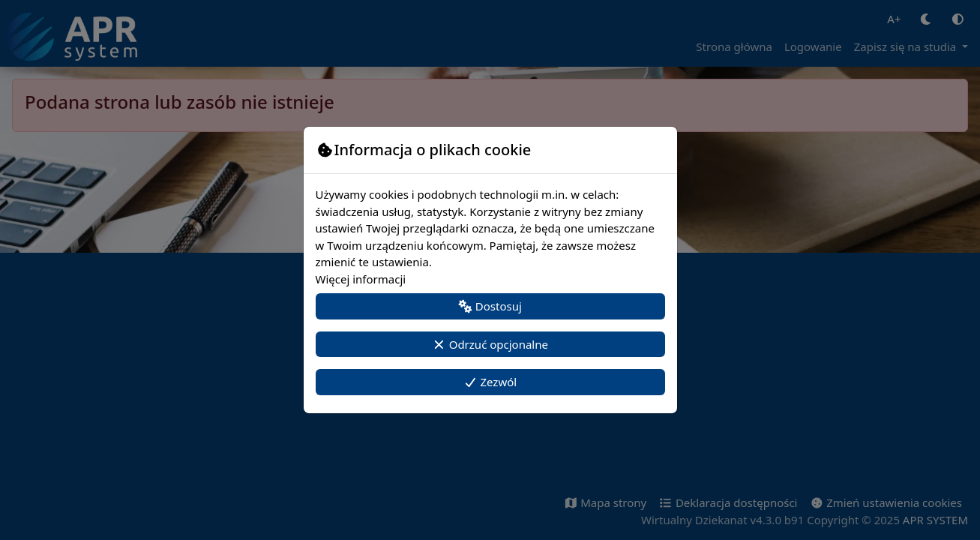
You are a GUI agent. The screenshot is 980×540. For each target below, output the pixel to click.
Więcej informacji (361, 279)
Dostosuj (490, 306)
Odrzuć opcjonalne (490, 344)
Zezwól (490, 382)
